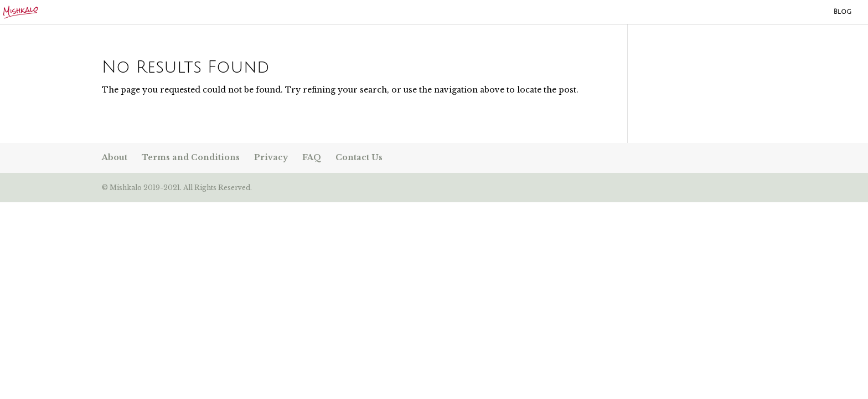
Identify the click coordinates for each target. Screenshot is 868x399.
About (115, 157)
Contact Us (359, 157)
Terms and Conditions (191, 157)
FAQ (312, 157)
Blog (843, 12)
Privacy (271, 157)
